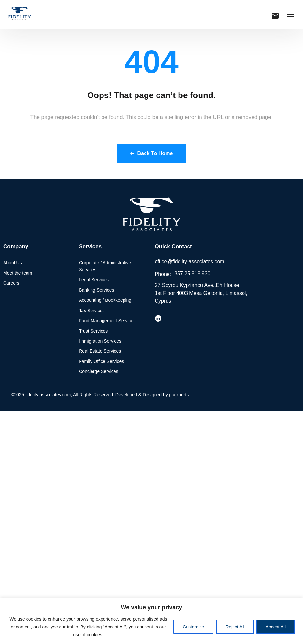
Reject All (235, 627)
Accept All (276, 627)
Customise (193, 627)
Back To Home (152, 153)
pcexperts (179, 395)
